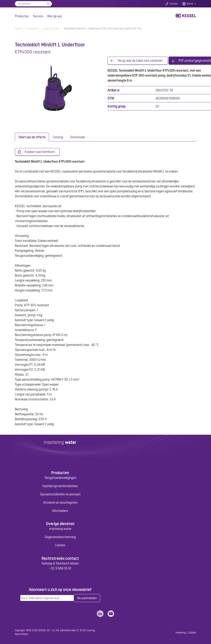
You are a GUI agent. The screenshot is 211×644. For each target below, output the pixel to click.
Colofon (60, 545)
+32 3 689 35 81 (60, 568)
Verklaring (181, 633)
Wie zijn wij (54, 16)
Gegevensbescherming (60, 537)
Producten (22, 16)
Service (38, 16)
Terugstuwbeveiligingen (60, 478)
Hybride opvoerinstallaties (60, 486)
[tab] (32, 137)
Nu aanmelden (87, 598)
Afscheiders (60, 511)
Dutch (190, 4)
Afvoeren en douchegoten (60, 502)
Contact (174, 4)
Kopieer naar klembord (40, 152)
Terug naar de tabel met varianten (140, 61)
